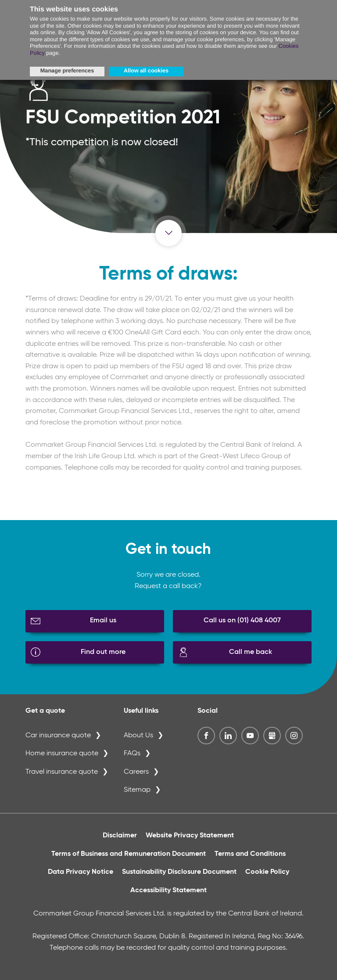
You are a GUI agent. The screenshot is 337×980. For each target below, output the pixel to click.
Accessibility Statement (168, 890)
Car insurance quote (58, 736)
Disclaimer (120, 836)
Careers (136, 772)
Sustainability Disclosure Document (179, 872)
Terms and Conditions (250, 854)
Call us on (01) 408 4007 (242, 621)
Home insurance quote (62, 754)
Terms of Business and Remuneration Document (129, 854)
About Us (138, 736)
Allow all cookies (146, 71)
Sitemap (137, 790)
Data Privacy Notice (81, 872)
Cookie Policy (267, 872)
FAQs (132, 754)
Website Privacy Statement (190, 836)
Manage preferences (67, 71)
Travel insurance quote (62, 772)
